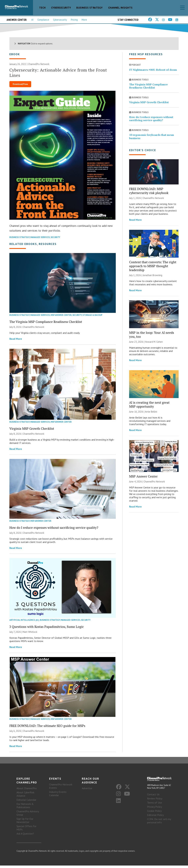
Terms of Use (155, 805)
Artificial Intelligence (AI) (24, 622)
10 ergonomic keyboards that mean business (152, 139)
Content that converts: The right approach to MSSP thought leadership (153, 269)
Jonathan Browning (152, 278)
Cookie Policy (154, 813)
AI (32, 20)
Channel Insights (120, 8)
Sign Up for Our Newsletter (25, 823)
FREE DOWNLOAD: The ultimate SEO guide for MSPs (47, 728)
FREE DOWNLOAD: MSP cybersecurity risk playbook (149, 193)
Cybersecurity (61, 8)
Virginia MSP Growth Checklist (32, 431)
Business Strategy (90, 8)
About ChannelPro (27, 791)
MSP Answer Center (61, 318)
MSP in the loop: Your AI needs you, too (152, 337)
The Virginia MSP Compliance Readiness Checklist (46, 324)
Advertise (87, 791)
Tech (42, 8)
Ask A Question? (25, 836)
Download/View (20, 87)
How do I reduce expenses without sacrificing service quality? (54, 530)
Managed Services (40, 240)
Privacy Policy (155, 809)
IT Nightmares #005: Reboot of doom (153, 72)
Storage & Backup (92, 318)
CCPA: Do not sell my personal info (159, 823)
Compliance (43, 20)
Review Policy (155, 801)
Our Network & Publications (25, 808)
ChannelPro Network (39, 67)
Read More (16, 341)
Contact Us (153, 797)
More (84, 20)
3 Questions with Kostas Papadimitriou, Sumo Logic (47, 629)
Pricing (74, 20)
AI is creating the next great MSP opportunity (149, 407)
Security (55, 240)
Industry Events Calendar (58, 796)
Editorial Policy (155, 818)
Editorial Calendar (26, 802)
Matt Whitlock (30, 634)
